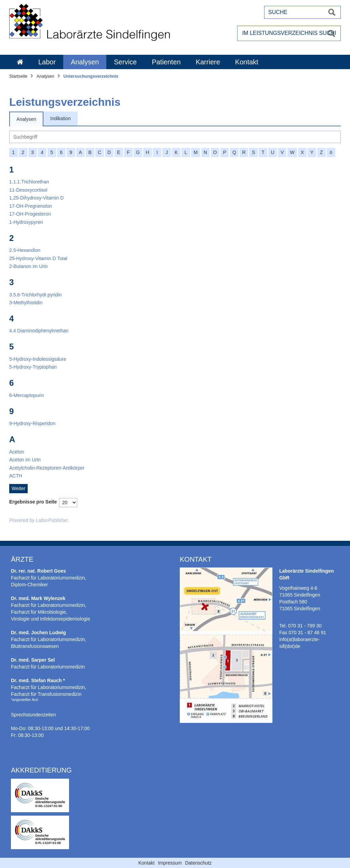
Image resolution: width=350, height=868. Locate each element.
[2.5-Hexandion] (25, 250)
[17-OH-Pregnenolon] (31, 206)
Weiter (18, 488)
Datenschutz (198, 863)
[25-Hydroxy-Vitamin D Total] (38, 258)
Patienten (166, 62)
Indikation (60, 118)
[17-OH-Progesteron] (30, 214)
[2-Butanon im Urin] (29, 266)
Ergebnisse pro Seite (33, 502)
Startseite (18, 76)
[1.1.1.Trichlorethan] (29, 182)
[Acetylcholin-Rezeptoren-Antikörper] (47, 468)
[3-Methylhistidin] (26, 303)
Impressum (170, 863)
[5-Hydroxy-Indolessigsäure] (38, 359)
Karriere (208, 62)
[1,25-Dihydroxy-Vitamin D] (36, 198)
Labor (47, 62)
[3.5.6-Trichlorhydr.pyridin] (36, 295)
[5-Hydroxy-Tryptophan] (33, 367)
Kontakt (247, 62)
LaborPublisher (52, 520)
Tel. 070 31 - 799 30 (300, 626)
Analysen (85, 62)
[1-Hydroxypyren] (26, 222)
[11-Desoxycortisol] (28, 190)
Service (125, 62)
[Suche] (175, 137)
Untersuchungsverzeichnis (91, 76)
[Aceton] (17, 452)
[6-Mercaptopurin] (27, 395)
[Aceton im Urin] (25, 460)
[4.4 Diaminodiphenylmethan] (39, 331)
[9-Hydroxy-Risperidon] (32, 423)
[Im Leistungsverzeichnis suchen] (289, 33)
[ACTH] (16, 476)
